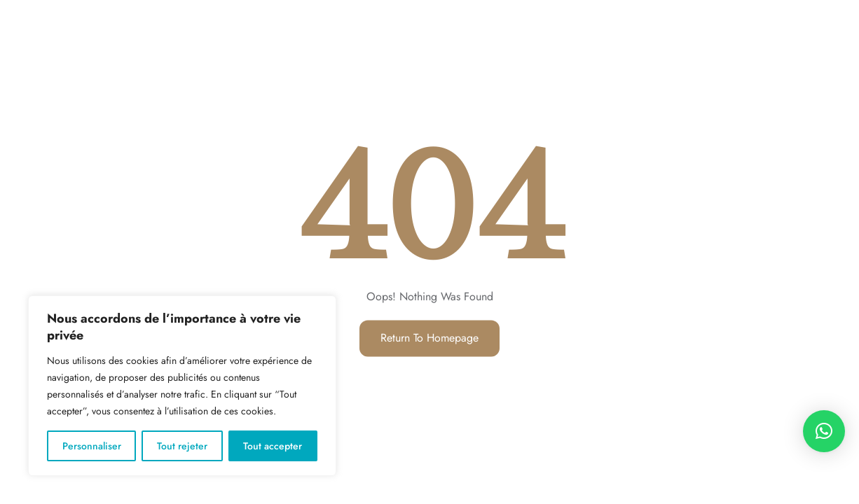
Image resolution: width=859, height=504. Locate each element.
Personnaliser (92, 446)
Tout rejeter (182, 446)
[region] (182, 386)
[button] (824, 431)
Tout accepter (273, 446)
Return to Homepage (429, 338)
